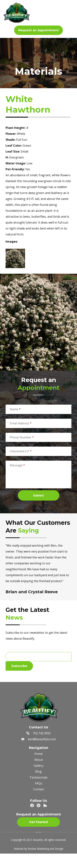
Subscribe (19, 666)
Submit (39, 495)
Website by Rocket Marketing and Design (39, 849)
